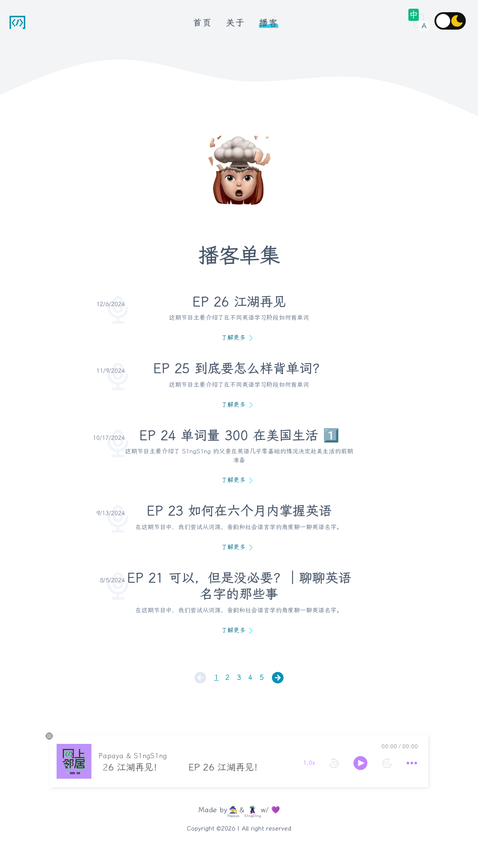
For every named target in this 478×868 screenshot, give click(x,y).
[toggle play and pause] (297, 763)
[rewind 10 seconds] (271, 763)
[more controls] (349, 763)
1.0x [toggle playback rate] (246, 763)
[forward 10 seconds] (324, 763)
